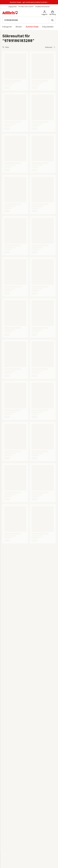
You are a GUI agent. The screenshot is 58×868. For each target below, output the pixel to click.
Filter (6, 47)
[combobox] (50, 47)
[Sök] (52, 20)
